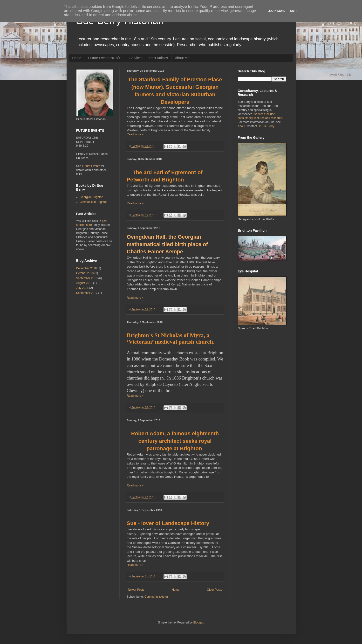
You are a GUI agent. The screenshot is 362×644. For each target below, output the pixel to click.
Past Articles (159, 58)
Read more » (135, 134)
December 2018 (86, 268)
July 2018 (82, 288)
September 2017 (87, 293)
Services (136, 58)
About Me (182, 58)
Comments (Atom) (156, 597)
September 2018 (87, 278)
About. (242, 126)
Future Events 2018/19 (105, 58)
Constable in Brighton (94, 202)
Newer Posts (136, 590)
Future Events (91, 166)
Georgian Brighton (92, 197)
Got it (295, 11)
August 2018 (84, 283)
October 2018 (85, 273)
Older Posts (215, 590)
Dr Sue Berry (266, 126)
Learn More (276, 11)
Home (77, 58)
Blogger (198, 623)
